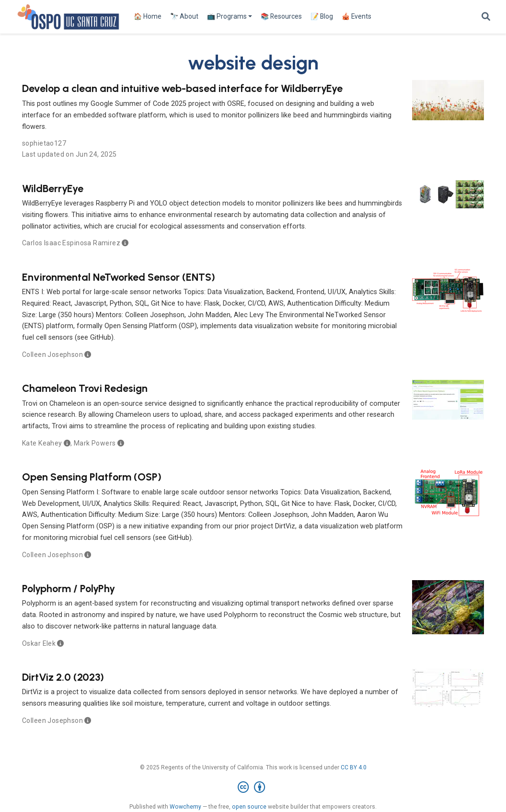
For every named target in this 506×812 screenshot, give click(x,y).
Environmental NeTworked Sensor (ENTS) (119, 277)
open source (249, 807)
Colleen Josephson (52, 355)
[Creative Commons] (253, 788)
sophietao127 (44, 143)
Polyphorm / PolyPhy (69, 588)
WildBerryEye (53, 188)
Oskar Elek (39, 643)
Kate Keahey (42, 443)
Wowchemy (185, 807)
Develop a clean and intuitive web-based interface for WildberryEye (182, 88)
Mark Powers (95, 443)
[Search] (486, 17)
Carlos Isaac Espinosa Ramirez (71, 243)
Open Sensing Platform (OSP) (92, 477)
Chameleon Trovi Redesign (85, 388)
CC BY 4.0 (354, 767)
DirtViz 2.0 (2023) (63, 677)
